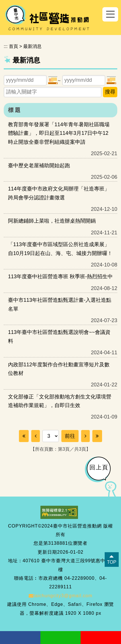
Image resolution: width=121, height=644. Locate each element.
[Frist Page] (24, 436)
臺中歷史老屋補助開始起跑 (39, 166)
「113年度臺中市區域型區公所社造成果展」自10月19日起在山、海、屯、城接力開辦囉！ (60, 249)
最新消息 (32, 46)
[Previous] (36, 436)
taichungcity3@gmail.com (61, 596)
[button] (110, 14)
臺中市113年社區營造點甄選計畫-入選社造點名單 (60, 304)
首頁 (13, 46)
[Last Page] (97, 436)
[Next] (85, 436)
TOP (112, 562)
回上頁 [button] (99, 467)
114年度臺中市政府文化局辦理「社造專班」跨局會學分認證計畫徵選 (59, 193)
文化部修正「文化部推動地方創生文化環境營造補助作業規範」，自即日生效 (60, 401)
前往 (70, 436)
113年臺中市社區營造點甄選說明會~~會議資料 (59, 336)
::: (6, 46)
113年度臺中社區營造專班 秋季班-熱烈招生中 (60, 277)
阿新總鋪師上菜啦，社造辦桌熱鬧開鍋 (52, 221)
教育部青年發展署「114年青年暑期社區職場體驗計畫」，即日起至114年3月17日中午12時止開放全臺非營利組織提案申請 (59, 133)
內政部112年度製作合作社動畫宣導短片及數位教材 (59, 369)
